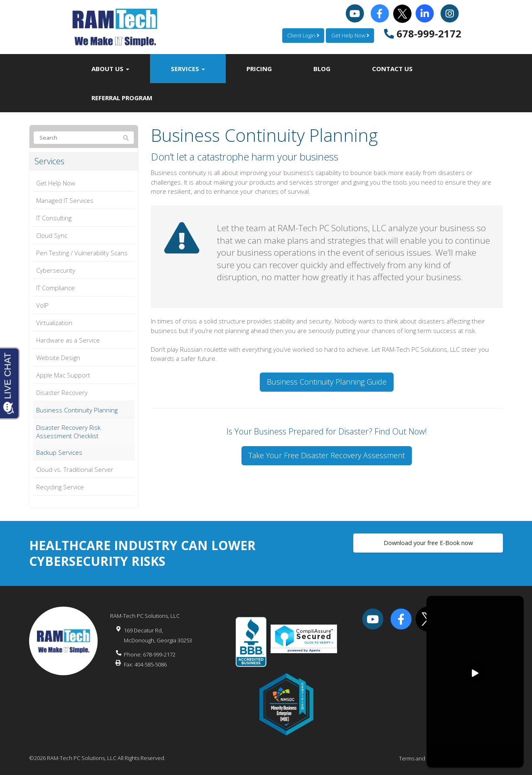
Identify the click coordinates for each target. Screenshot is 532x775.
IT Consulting (54, 218)
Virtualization (54, 323)
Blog (322, 69)
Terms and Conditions (426, 758)
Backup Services (59, 452)
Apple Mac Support (63, 375)
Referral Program (122, 98)
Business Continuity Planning (77, 410)
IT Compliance (55, 288)
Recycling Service (60, 487)
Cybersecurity (56, 270)
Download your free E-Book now (428, 544)
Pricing (259, 69)
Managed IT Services (65, 200)
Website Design (58, 358)
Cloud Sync (52, 235)
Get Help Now (350, 35)
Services (188, 69)
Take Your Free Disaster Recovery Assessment (327, 455)
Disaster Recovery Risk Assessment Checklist (68, 432)
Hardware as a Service (68, 340)
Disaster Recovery (62, 392)
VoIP (42, 305)
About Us (110, 69)
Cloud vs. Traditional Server (75, 469)
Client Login (302, 35)
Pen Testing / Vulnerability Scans (82, 253)
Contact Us (392, 69)
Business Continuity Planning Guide (327, 382)
